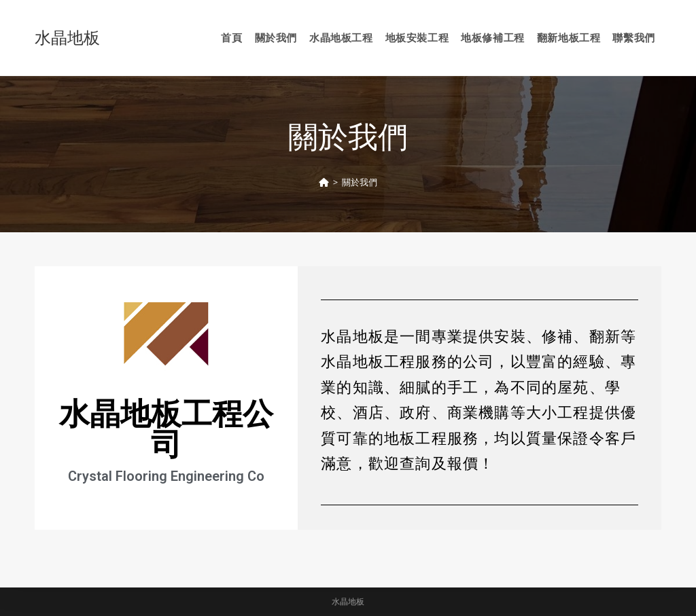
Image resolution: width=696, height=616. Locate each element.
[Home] (324, 182)
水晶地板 (67, 37)
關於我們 (360, 182)
